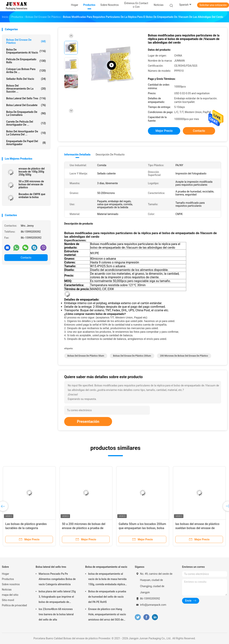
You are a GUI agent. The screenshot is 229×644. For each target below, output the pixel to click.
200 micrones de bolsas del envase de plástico (184, 356)
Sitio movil (8, 600)
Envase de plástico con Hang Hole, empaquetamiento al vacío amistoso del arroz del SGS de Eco (107, 615)
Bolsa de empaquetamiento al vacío (26, 51)
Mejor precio (164, 131)
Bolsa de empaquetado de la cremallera (26, 113)
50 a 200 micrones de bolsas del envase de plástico (31, 184)
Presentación (88, 422)
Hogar (5, 574)
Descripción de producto (110, 155)
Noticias (7, 590)
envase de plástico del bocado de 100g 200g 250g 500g (32, 172)
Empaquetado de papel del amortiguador (26, 143)
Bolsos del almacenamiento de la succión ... (26, 89)
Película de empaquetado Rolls (26, 61)
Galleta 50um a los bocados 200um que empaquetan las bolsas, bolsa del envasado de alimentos (142, 528)
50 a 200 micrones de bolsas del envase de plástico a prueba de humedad (84, 528)
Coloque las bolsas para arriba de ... (26, 71)
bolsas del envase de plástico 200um (132, 356)
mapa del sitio (10, 595)
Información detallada (77, 155)
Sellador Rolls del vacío (26, 79)
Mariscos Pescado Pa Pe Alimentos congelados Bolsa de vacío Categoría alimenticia (57, 579)
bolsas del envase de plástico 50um (86, 356)
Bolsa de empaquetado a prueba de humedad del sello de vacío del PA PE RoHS (107, 597)
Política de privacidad (14, 605)
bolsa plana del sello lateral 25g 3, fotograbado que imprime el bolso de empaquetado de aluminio (57, 597)
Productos (8, 579)
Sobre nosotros (11, 584)
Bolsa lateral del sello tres (26, 98)
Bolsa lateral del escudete (26, 105)
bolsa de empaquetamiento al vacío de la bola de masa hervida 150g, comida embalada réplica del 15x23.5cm (107, 580)
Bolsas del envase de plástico (26, 41)
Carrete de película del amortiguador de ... (26, 123)
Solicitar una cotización (213, 5)
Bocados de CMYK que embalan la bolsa (32, 196)
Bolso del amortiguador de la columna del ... (26, 133)
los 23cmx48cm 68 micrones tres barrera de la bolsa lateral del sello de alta (56, 614)
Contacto (26, 258)
